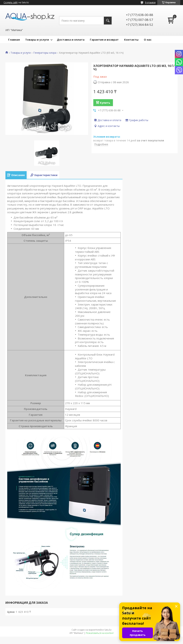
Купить (105, 103)
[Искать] (108, 21)
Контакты (131, 40)
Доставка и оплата (71, 40)
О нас (148, 40)
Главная (14, 40)
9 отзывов (150, 2)
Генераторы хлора (45, 53)
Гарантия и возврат (104, 40)
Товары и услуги (37, 40)
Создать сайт (11, 3)
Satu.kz (108, 630)
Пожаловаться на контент (100, 633)
